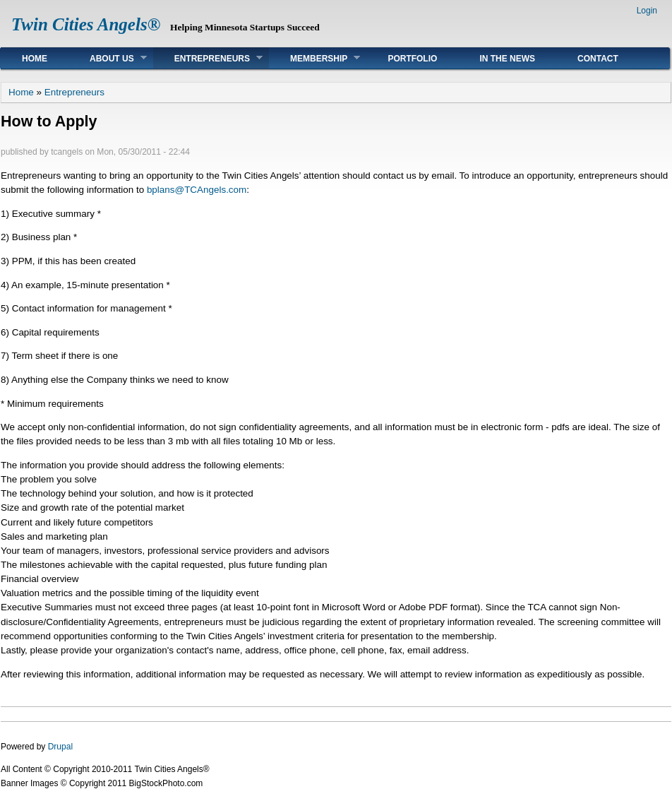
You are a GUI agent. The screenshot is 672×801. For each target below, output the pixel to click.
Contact (598, 59)
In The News (507, 59)
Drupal (60, 747)
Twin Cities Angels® (86, 24)
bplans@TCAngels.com (197, 190)
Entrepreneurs (208, 58)
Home (35, 59)
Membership (314, 58)
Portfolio (412, 59)
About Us (108, 58)
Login (647, 11)
